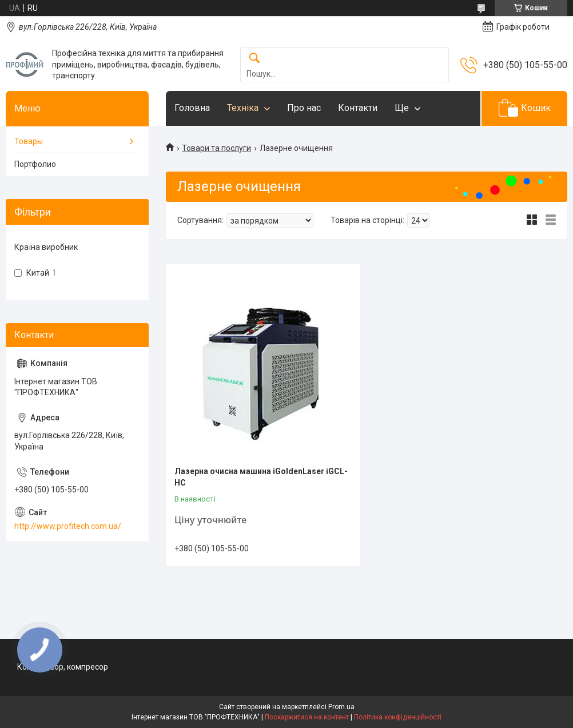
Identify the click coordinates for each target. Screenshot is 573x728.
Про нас (304, 108)
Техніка (243, 108)
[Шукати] (254, 59)
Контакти (358, 108)
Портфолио (35, 164)
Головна (192, 108)
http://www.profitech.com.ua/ (68, 526)
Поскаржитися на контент (307, 717)
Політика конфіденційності (398, 717)
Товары (29, 141)
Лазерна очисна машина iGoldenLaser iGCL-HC (261, 477)
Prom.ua (341, 707)
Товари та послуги (216, 148)
